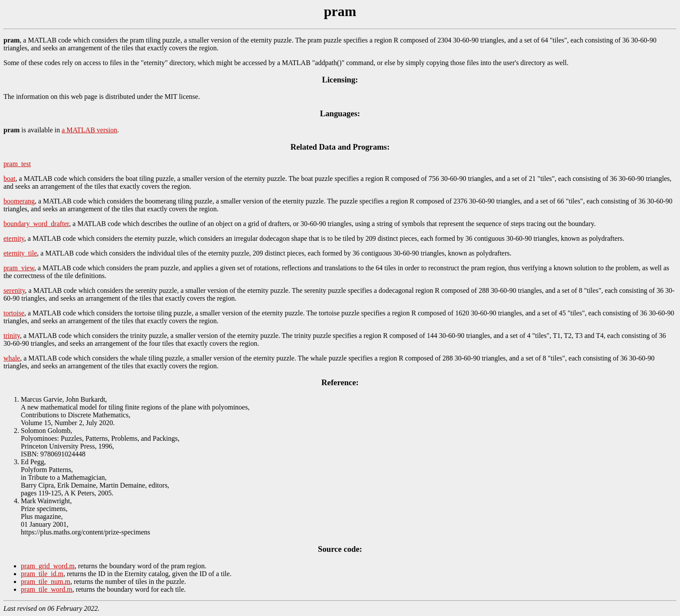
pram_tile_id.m (42, 574)
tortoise (14, 313)
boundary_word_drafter (36, 224)
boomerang (19, 201)
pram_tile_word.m (47, 589)
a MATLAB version (89, 130)
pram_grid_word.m (48, 566)
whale (12, 358)
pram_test (17, 164)
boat (10, 179)
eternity (14, 238)
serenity (14, 290)
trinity (12, 336)
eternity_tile (20, 253)
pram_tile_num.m (46, 582)
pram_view (19, 268)
